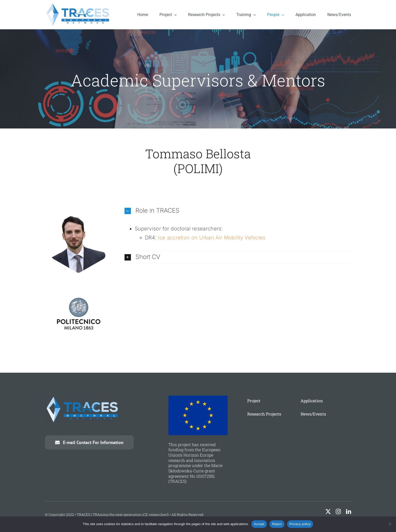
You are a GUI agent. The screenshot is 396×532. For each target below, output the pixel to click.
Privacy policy (300, 524)
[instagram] (338, 512)
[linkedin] (349, 512)
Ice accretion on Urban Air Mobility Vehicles (212, 238)
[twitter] (328, 512)
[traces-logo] (79, 5)
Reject (277, 524)
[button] (238, 211)
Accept (259, 524)
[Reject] (390, 524)
